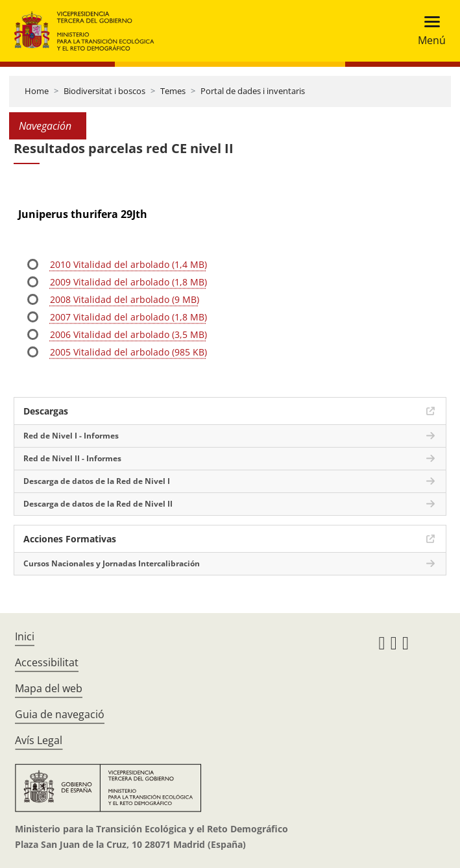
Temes (173, 91)
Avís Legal (39, 740)
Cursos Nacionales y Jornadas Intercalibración (112, 563)
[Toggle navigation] (428, 31)
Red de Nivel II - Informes (72, 458)
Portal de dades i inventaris (253, 91)
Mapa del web (49, 688)
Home (37, 91)
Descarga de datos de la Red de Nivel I (97, 481)
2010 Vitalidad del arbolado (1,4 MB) (128, 264)
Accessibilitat (47, 662)
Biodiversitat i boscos (104, 91)
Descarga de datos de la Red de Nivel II (98, 504)
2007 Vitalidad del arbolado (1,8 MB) (128, 317)
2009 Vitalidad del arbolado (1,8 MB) (128, 282)
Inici (25, 636)
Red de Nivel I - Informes (71, 436)
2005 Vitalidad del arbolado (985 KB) (128, 352)
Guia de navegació (60, 714)
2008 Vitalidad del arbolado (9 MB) (125, 299)
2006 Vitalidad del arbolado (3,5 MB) (128, 334)
